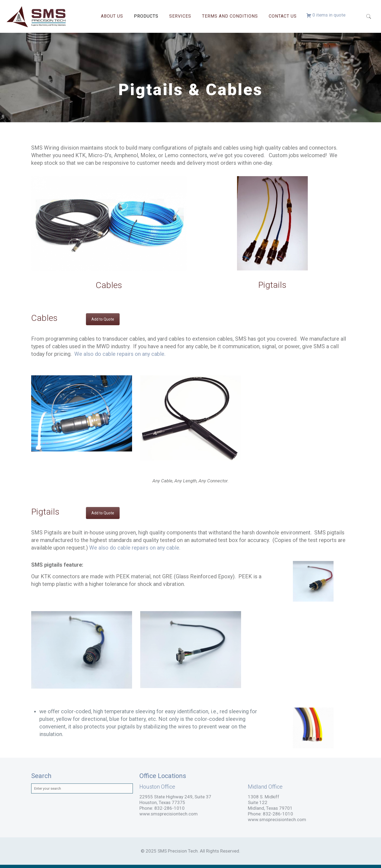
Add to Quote (103, 319)
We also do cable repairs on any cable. (120, 354)
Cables (109, 285)
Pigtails (272, 285)
